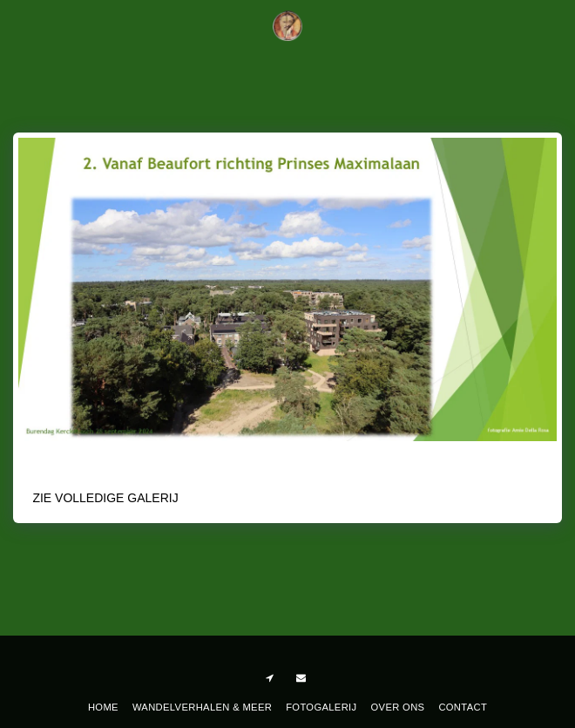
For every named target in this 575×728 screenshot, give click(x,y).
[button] (19, 25)
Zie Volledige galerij (105, 498)
